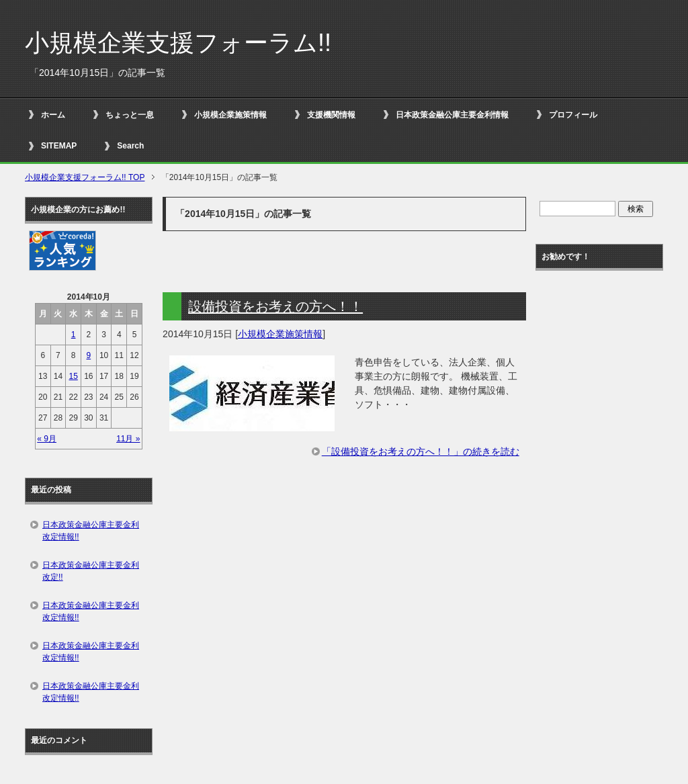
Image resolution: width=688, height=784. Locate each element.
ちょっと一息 (130, 115)
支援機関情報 (331, 115)
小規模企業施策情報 (230, 115)
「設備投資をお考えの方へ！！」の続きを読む (421, 451)
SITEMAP (59, 146)
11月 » (128, 439)
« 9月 (47, 439)
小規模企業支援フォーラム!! (178, 43)
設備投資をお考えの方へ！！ (275, 306)
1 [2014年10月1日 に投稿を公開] (74, 335)
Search (130, 146)
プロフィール (573, 115)
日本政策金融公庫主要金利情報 (452, 115)
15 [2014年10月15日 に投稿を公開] (73, 376)
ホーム (53, 115)
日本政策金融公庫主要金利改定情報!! (91, 531)
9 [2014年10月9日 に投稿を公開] (89, 355)
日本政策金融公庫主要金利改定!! (91, 571)
